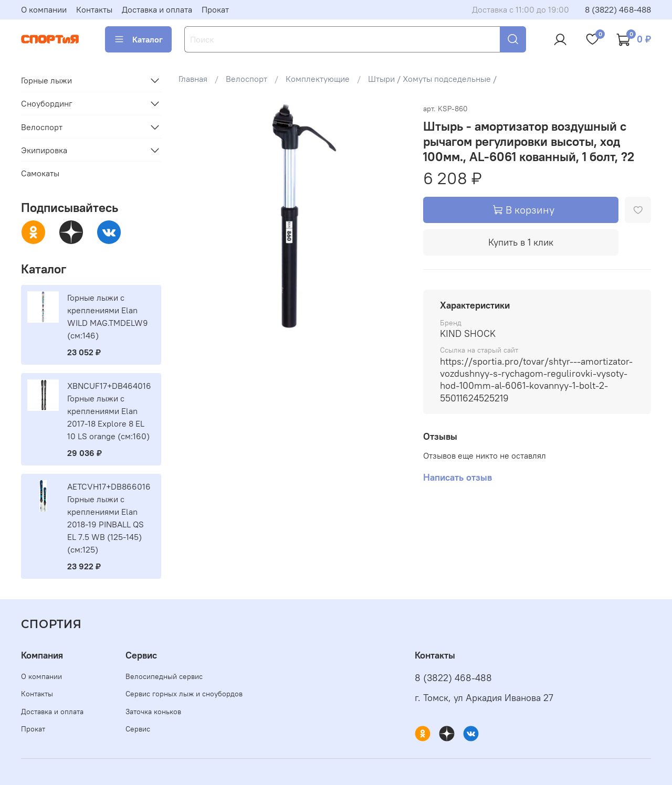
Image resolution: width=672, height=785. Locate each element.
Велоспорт (246, 79)
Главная (193, 79)
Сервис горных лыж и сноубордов (184, 694)
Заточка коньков (153, 712)
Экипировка (44, 150)
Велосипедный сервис (164, 676)
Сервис (138, 729)
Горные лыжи (46, 80)
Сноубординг (47, 103)
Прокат (215, 9)
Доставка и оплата (157, 9)
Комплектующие (318, 79)
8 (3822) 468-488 (618, 9)
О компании (44, 9)
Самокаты (40, 173)
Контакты (94, 9)
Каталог (138, 39)
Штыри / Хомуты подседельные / (432, 79)
